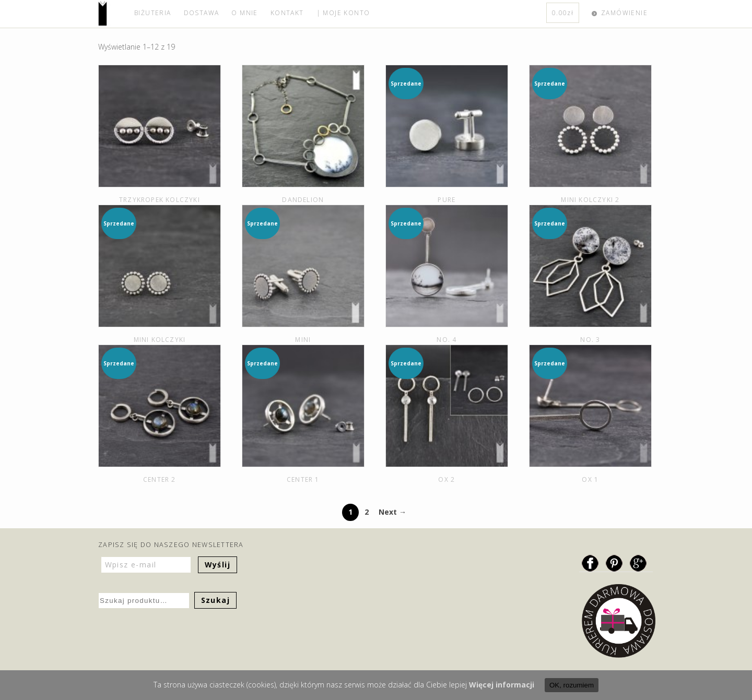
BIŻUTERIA (153, 13)
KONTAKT (287, 13)
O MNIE (244, 13)
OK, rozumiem (572, 685)
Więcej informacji (502, 685)
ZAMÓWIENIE (624, 13)
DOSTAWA (202, 13)
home (113, 14)
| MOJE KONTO (343, 13)
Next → (392, 512)
